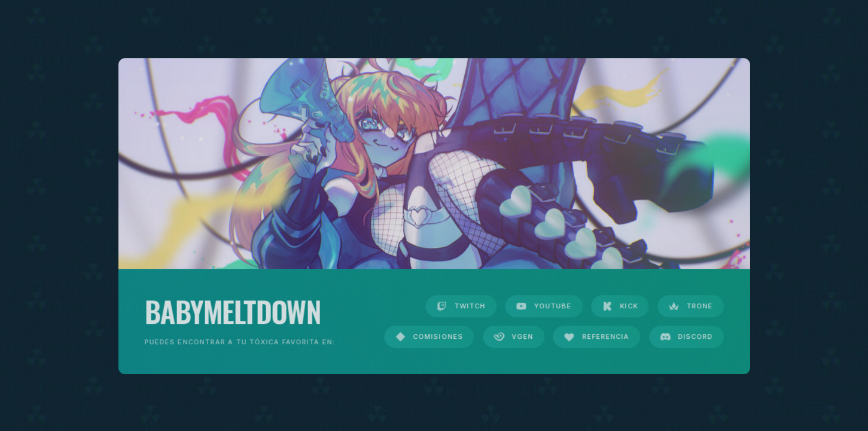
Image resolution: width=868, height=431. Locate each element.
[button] (461, 307)
